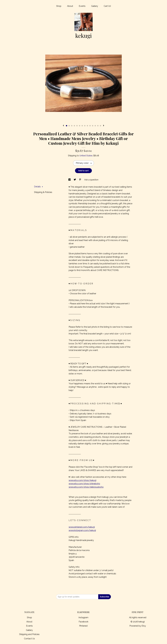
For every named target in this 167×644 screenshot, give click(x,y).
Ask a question (91, 180)
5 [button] (77, 126)
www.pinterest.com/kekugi (82, 527)
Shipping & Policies (43, 192)
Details (38, 187)
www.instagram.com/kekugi (82, 530)
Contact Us (29, 639)
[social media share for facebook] (70, 180)
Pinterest (83, 626)
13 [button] (98, 126)
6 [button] (80, 126)
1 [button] (67, 126)
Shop (59, 6)
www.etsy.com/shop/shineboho (84, 484)
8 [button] (85, 126)
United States (86, 156)
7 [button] (82, 126)
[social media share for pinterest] (80, 180)
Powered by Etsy (138, 626)
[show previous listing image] (63, 126)
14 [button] (100, 126)
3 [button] (72, 126)
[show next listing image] (104, 126)
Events (82, 6)
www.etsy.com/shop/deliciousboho (86, 487)
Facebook (83, 622)
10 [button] (90, 126)
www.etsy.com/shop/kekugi (82, 480)
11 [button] (93, 126)
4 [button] (74, 126)
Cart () (107, 6)
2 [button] (69, 126)
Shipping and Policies (29, 634)
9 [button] (87, 126)
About (70, 6)
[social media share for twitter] (75, 180)
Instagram (83, 617)
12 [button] (95, 126)
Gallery (95, 6)
